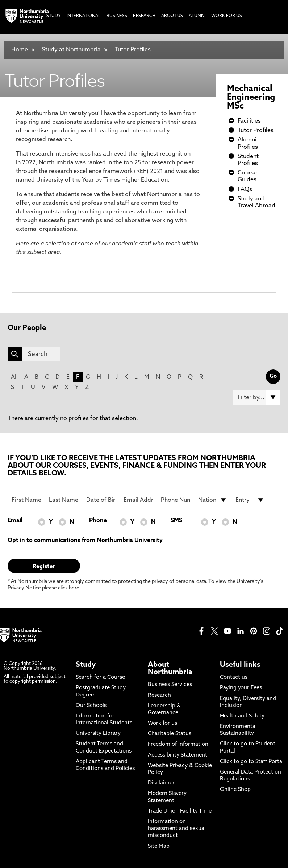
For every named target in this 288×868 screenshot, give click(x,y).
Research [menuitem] (144, 16)
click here (69, 588)
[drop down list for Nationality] (213, 500)
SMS (176, 521)
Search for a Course (100, 678)
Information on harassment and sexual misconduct (177, 829)
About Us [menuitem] (172, 16)
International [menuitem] (84, 16)
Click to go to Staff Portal (252, 762)
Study (86, 665)
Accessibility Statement (178, 755)
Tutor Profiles (133, 50)
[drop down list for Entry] (250, 500)
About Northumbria (170, 669)
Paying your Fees (241, 688)
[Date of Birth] (101, 500)
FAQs (245, 190)
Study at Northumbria (71, 50)
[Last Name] (63, 500)
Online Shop (235, 790)
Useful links (240, 665)
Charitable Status (170, 734)
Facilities (249, 121)
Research (159, 696)
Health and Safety (242, 716)
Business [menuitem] (117, 16)
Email (15, 521)
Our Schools (91, 706)
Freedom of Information (178, 744)
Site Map (159, 846)
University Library (98, 734)
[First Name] (26, 500)
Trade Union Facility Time (180, 811)
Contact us (234, 678)
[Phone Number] (175, 500)
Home (20, 50)
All (14, 377)
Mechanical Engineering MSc (251, 98)
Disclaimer (161, 783)
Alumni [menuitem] (197, 16)
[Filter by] (257, 397)
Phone (98, 521)
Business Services (170, 685)
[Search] (41, 354)
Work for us (162, 723)
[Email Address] (138, 500)
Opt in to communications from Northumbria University (85, 541)
